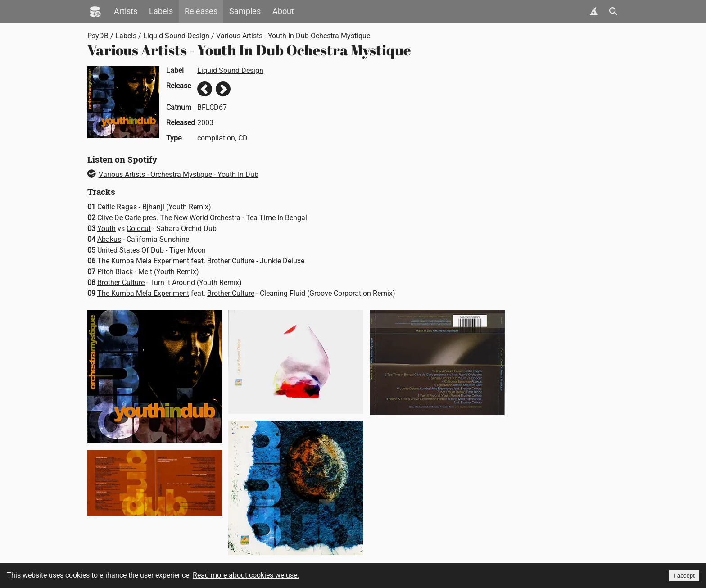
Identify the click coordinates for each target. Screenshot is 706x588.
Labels (161, 11)
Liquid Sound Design (176, 36)
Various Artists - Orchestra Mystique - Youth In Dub (173, 174)
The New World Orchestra (200, 218)
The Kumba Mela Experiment (143, 261)
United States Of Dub (131, 250)
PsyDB (98, 36)
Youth (106, 228)
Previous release (205, 89)
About (283, 11)
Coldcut (139, 228)
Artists (126, 11)
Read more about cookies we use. (246, 575)
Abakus (109, 239)
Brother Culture (231, 261)
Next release (223, 89)
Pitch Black (115, 272)
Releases (201, 11)
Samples (245, 11)
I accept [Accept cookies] (684, 576)
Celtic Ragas (117, 207)
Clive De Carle (119, 218)
